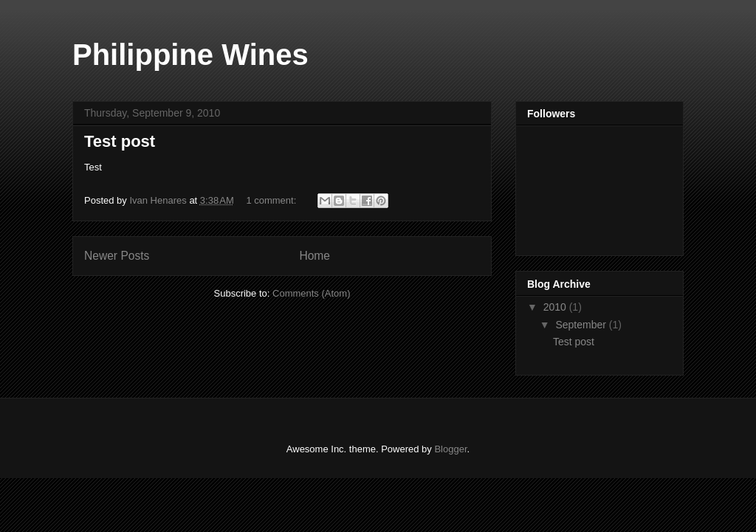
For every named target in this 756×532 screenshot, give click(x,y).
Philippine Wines (190, 55)
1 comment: (272, 200)
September (582, 325)
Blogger (450, 449)
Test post (120, 141)
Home (315, 256)
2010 (556, 307)
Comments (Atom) (311, 293)
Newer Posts (117, 256)
